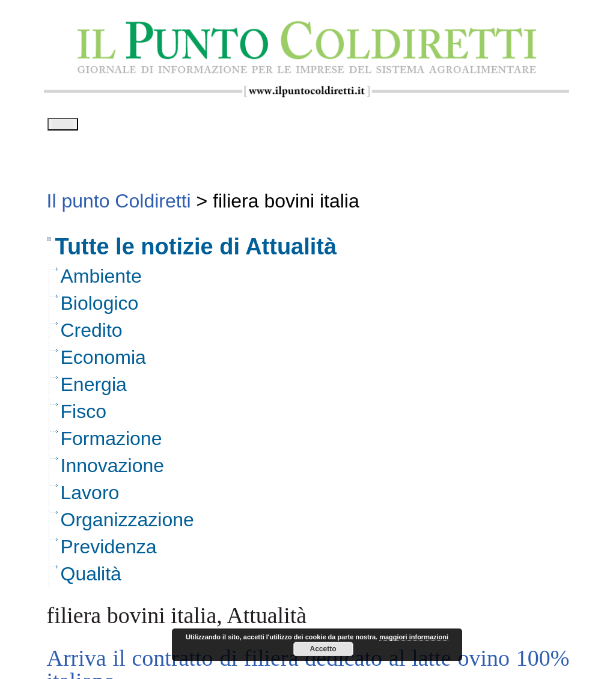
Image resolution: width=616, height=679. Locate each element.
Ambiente (101, 280)
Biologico (100, 307)
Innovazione (113, 470)
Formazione (111, 443)
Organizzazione (127, 524)
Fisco (84, 416)
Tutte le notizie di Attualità (196, 251)
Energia (94, 389)
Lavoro (90, 497)
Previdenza (109, 551)
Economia (103, 361)
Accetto (323, 649)
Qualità (91, 578)
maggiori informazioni (414, 637)
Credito (92, 334)
